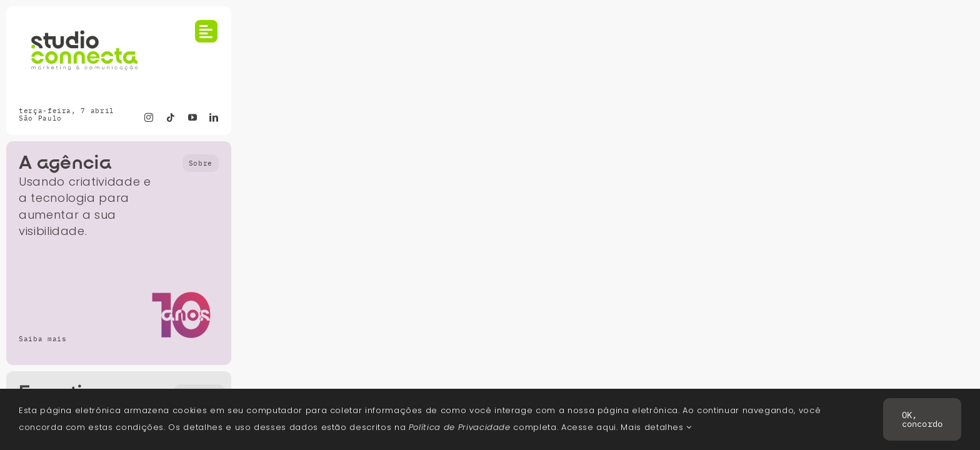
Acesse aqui (589, 427)
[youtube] (193, 117)
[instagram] (149, 117)
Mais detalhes (656, 427)
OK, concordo (922, 419)
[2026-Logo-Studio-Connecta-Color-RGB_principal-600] (84, 24)
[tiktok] (171, 117)
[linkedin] (214, 117)
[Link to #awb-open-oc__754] (206, 31)
